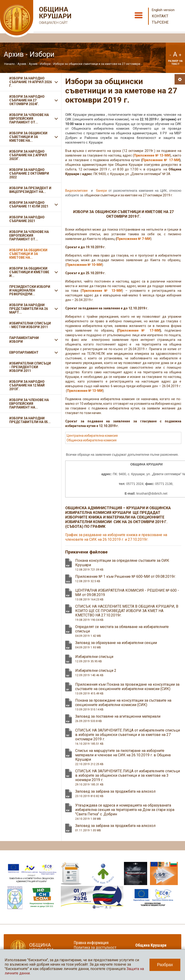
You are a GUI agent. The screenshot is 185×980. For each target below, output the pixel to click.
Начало (10, 64)
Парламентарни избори (24, 340)
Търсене (160, 22)
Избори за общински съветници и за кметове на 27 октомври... (98, 64)
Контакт (160, 16)
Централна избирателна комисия (92, 436)
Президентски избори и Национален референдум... (30, 290)
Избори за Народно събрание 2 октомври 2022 (29, 173)
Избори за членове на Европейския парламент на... (29, 404)
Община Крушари (55, 16)
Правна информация (91, 943)
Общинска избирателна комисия (92, 440)
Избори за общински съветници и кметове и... (29, 272)
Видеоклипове (76, 191)
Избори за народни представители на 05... (30, 420)
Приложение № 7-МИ (134, 239)
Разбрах (165, 965)
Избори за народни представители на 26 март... (29, 309)
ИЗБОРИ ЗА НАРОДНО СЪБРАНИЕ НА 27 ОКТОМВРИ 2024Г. (27, 100)
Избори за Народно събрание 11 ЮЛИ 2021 (29, 204)
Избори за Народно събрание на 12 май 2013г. (27, 385)
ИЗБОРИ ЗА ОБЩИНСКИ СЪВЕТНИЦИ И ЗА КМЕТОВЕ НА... (28, 137)
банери (102, 191)
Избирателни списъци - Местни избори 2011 (30, 325)
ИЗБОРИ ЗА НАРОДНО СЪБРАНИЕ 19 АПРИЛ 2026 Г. (31, 82)
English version (163, 10)
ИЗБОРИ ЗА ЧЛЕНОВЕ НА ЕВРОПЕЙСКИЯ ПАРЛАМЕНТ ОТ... (29, 119)
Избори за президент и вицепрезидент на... (30, 190)
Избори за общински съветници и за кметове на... (28, 254)
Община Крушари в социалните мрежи (154, 948)
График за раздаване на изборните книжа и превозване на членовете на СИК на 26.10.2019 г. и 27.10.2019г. (116, 537)
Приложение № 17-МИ (139, 330)
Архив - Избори (40, 64)
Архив (22, 64)
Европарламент (24, 352)
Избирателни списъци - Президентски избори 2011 (30, 367)
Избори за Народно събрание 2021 (27, 219)
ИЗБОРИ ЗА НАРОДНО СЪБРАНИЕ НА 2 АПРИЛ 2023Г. (28, 155)
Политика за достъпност (95, 947)
